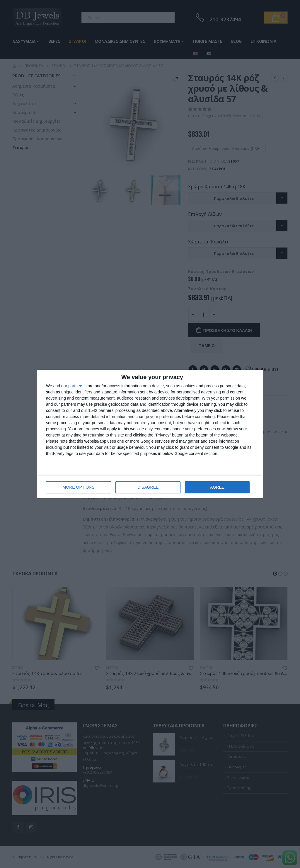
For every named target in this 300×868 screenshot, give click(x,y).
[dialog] (150, 434)
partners (76, 386)
